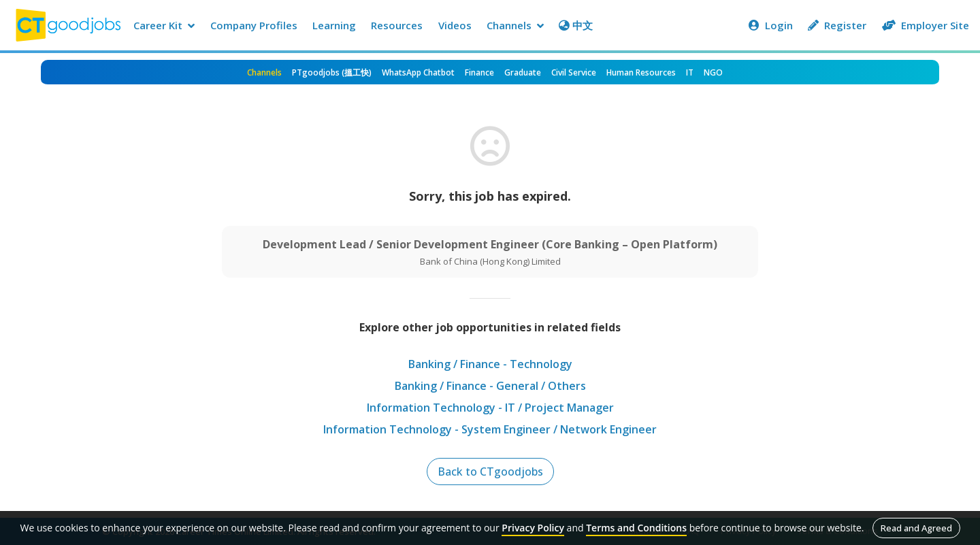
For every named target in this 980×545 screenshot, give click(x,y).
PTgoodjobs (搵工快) (332, 72)
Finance (479, 72)
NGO (713, 72)
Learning (334, 25)
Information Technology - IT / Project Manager (490, 408)
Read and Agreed (916, 528)
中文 (576, 25)
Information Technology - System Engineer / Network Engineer (490, 429)
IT (690, 72)
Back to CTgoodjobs (490, 472)
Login (771, 25)
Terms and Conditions (636, 528)
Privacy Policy (533, 528)
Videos (455, 25)
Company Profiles (254, 25)
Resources (397, 25)
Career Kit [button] (164, 25)
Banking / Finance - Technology (490, 364)
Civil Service (574, 72)
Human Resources (641, 72)
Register (837, 25)
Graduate (523, 72)
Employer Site (926, 25)
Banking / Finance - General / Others (490, 386)
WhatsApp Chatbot (418, 72)
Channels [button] (515, 25)
